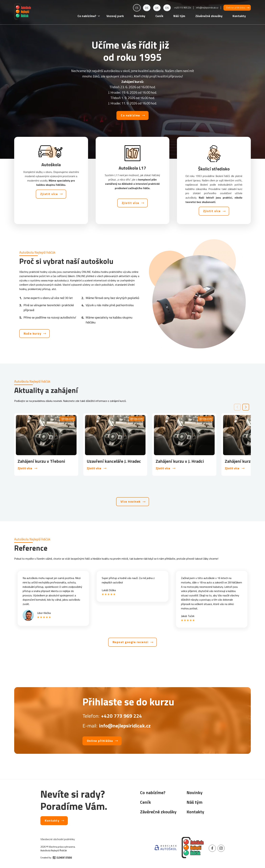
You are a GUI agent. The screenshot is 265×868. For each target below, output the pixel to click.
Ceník (159, 16)
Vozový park (115, 16)
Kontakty (239, 16)
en (167, 8)
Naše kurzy (32, 333)
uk (157, 8)
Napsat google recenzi (131, 642)
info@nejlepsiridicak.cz (207, 8)
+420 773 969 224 (183, 8)
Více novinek (131, 501)
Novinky (140, 16)
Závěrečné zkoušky (209, 16)
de (147, 8)
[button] (246, 407)
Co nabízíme (130, 115)
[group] (46, 445)
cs (137, 8)
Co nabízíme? (87, 16)
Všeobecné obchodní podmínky (58, 839)
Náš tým (179, 16)
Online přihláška (236, 8)
